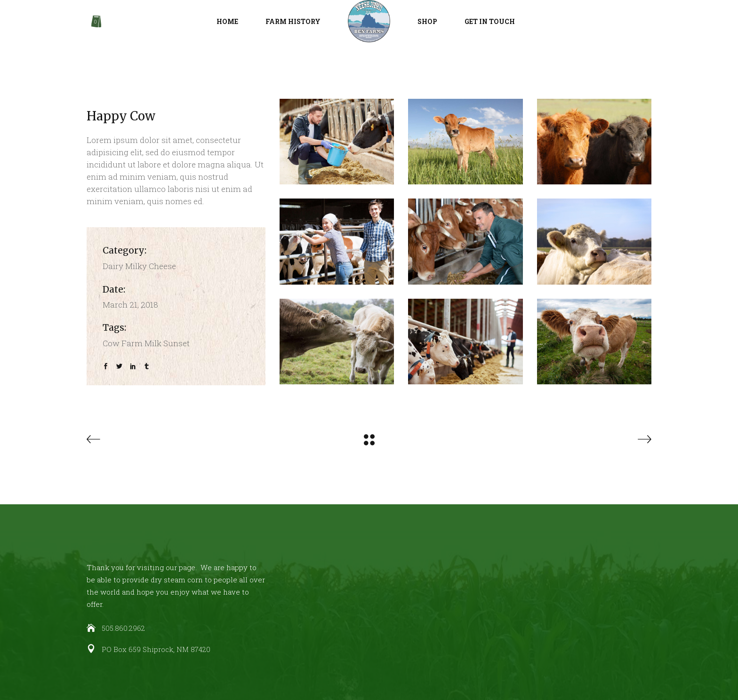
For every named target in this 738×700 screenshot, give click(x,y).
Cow (111, 343)
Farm (132, 343)
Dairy (113, 266)
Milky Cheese (151, 266)
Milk (153, 343)
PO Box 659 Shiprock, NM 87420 (156, 649)
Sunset (176, 343)
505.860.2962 (123, 628)
